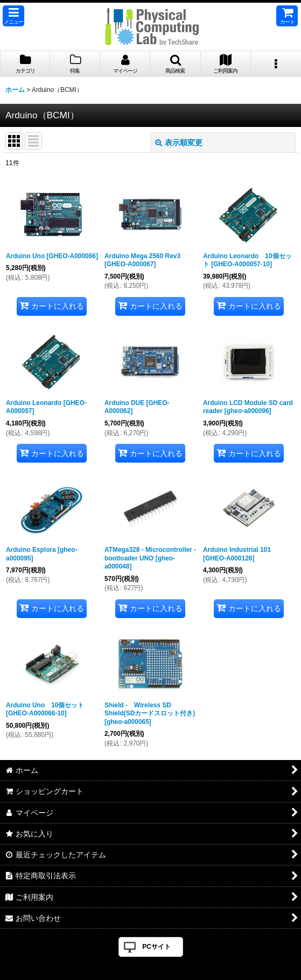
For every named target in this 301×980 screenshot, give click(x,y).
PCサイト (156, 947)
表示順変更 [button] (179, 143)
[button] (13, 16)
